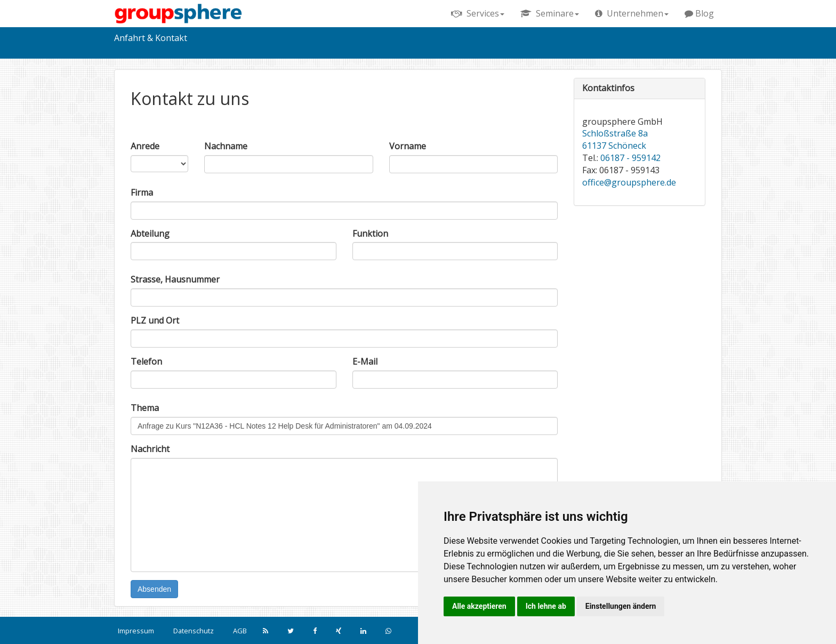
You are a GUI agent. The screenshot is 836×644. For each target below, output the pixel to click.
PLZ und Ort (155, 320)
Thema (145, 408)
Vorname (408, 146)
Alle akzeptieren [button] (479, 606)
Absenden (154, 589)
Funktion (370, 234)
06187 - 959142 (630, 158)
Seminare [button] (550, 13)
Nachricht (150, 449)
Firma (142, 192)
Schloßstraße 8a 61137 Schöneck (615, 139)
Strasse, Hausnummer (175, 279)
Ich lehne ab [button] (546, 606)
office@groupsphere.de (629, 182)
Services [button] (478, 13)
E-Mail (365, 361)
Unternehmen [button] (632, 13)
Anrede (145, 146)
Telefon (146, 361)
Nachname (226, 146)
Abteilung (150, 234)
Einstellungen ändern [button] (621, 606)
